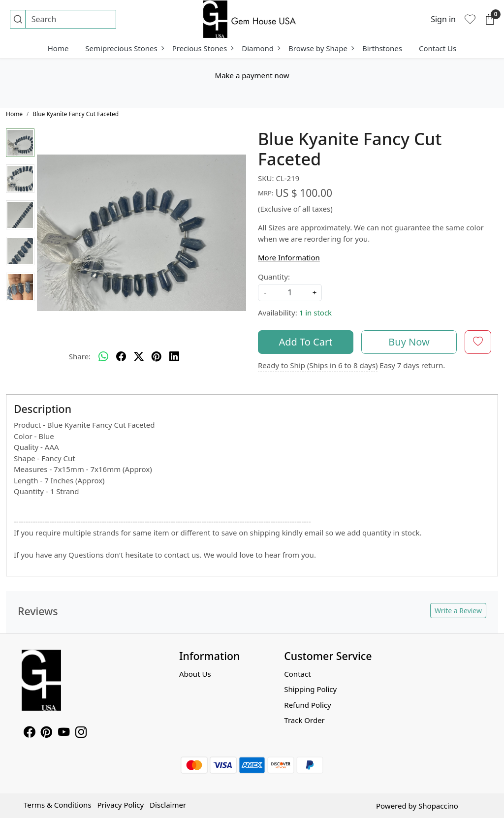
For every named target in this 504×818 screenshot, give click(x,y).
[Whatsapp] (103, 357)
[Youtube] (64, 733)
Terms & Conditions (58, 805)
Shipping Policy (310, 689)
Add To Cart (306, 342)
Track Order (304, 720)
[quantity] (290, 293)
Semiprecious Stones (124, 48)
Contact (297, 674)
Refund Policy (307, 705)
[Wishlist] (470, 19)
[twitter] (139, 357)
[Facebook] (29, 733)
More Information (289, 257)
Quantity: (274, 277)
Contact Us (438, 48)
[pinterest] (157, 357)
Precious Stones (203, 48)
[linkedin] (174, 357)
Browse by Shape (321, 48)
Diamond (261, 48)
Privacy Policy (120, 805)
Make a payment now (252, 75)
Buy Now (409, 342)
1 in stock (315, 313)
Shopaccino (438, 806)
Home (58, 48)
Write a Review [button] (458, 611)
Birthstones (382, 48)
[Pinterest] (47, 733)
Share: (80, 356)
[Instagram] (81, 733)
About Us (195, 674)
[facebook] (121, 357)
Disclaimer (168, 805)
